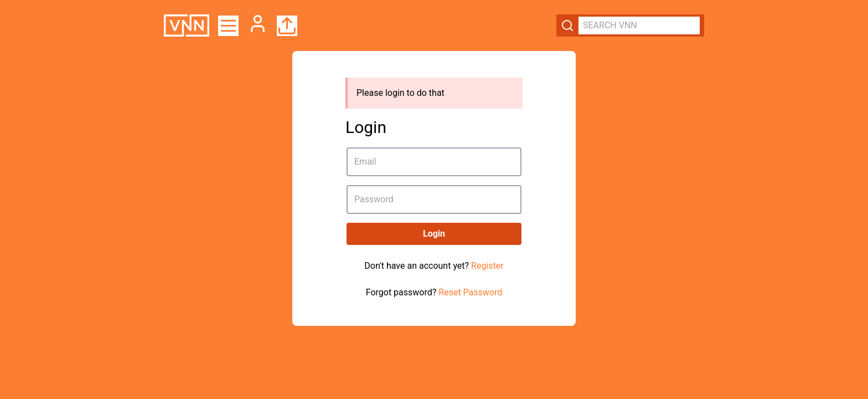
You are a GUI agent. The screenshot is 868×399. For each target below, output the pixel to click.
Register (487, 266)
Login (434, 234)
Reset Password (470, 292)
